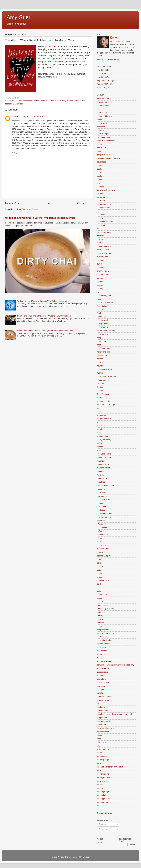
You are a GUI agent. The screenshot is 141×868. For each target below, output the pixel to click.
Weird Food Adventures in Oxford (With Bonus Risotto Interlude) (41, 218)
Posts (102, 824)
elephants (101, 281)
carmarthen (102, 201)
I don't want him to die (107, 376)
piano (99, 538)
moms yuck (102, 478)
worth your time (104, 777)
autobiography (103, 134)
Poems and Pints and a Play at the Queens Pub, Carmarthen (44, 316)
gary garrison (103, 324)
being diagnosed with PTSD (52, 62)
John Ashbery (103, 394)
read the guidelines (105, 609)
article (100, 120)
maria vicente (103, 464)
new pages (102, 496)
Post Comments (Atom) (28, 209)
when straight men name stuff (110, 767)
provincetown (103, 580)
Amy (115, 38)
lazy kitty (101, 426)
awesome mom (104, 137)
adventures (102, 102)
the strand (101, 725)
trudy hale (101, 742)
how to (100, 366)
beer (99, 151)
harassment (102, 355)
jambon (100, 391)
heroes (100, 359)
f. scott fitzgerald (104, 296)
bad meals (101, 148)
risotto (100, 626)
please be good (74, 101)
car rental (101, 197)
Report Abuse (105, 813)
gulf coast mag (103, 348)
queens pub (102, 594)
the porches (102, 718)
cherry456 (17, 117)
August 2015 (103, 84)
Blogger (86, 857)
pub (99, 587)
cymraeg (101, 260)
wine (99, 770)
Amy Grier (19, 17)
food (99, 313)
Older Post (84, 203)
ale (98, 109)
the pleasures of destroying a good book (115, 714)
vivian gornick (103, 749)
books (15, 101)
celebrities (101, 215)
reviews (100, 623)
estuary (100, 289)
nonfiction (45, 101)
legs (99, 433)
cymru (100, 264)
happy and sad (103, 352)
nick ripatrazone (104, 500)
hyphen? (101, 373)
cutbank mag (103, 257)
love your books (104, 454)
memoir (37, 101)
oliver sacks (102, 528)
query (99, 598)
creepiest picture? (105, 253)
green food (102, 341)
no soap (100, 503)
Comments (105, 829)
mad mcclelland (26, 101)
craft (99, 243)
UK (98, 746)
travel (99, 735)
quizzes (100, 602)
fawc (99, 299)
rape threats (102, 605)
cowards (101, 239)
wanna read (18, 104)
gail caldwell (102, 320)
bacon (100, 144)
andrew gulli (102, 113)
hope (99, 362)
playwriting (102, 545)
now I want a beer (105, 514)
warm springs (103, 760)
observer (101, 521)
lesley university (104, 440)
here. (55, 77)
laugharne (101, 415)
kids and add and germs (108, 405)
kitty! (99, 408)
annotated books (104, 116)
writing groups (103, 792)
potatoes (101, 570)
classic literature (104, 232)
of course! (101, 524)
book (99, 172)
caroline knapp (103, 208)
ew (98, 292)
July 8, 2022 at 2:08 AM (33, 117)
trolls (99, 739)
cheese (100, 218)
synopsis (101, 690)
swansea (101, 686)
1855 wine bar (103, 99)
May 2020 (101, 70)
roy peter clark (103, 630)
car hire (100, 193)
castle (100, 211)
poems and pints (104, 556)
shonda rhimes (103, 644)
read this (101, 612)
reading (9, 104)
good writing (102, 334)
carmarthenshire (104, 204)
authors (100, 130)
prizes (100, 573)
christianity (102, 225)
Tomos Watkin (103, 732)
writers (100, 784)
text (99, 703)
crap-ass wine (103, 250)
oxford (100, 531)
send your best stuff (106, 633)
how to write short (105, 369)
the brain (101, 707)
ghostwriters (102, 327)
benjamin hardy (104, 155)
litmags (100, 447)
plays (99, 542)
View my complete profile (108, 59)
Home (48, 203)
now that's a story (58, 101)
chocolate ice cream (106, 222)
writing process (104, 799)
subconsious (102, 672)
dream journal (103, 271)
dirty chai (101, 267)
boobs (100, 169)
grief (99, 345)
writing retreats (103, 802)
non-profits (102, 507)
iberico (100, 387)
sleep (99, 658)
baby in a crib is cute (106, 141)
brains (100, 179)
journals (100, 398)
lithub (99, 443)
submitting (101, 679)
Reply (15, 152)
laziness (101, 422)
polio (99, 563)
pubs (99, 591)
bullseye (101, 186)
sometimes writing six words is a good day (115, 665)
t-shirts (100, 693)
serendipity (102, 637)
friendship (101, 317)
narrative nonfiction (105, 485)
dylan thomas (103, 274)
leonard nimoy (103, 436)
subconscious (103, 668)
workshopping (103, 774)
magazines (102, 461)
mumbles (101, 482)
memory (101, 475)
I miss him (101, 380)
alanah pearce (103, 106)
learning (100, 429)
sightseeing (102, 651)
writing (100, 788)
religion (100, 619)
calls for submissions (106, 190)
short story (102, 647)
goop (99, 338)
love (99, 450)
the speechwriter (104, 721)
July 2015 (101, 88)
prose (99, 577)
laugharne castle (104, 419)
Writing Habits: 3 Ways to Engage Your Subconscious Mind (43, 301)
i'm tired (100, 383)
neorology (101, 489)
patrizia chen (103, 535)
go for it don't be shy (106, 331)
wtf (98, 805)
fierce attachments (105, 302)
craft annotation (104, 246)
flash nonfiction (104, 310)
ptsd (84, 101)
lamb (99, 412)
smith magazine (104, 661)
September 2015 (104, 81)
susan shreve (103, 682)
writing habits (103, 795)
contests (101, 236)
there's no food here (106, 728)
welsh (100, 763)
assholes (101, 127)
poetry (100, 559)
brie (99, 183)
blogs (99, 165)
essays (100, 285)
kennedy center (104, 401)
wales (100, 753)
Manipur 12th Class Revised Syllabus (74, 126)
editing (100, 278)
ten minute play (104, 700)
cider (99, 229)
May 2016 (101, 77)
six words (101, 654)
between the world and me (109, 158)
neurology (101, 492)
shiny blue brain (104, 640)
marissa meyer (103, 468)
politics (100, 566)
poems (100, 552)
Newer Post (12, 203)
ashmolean (102, 123)
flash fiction (102, 306)
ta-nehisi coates (104, 696)
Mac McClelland (52, 46)
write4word (102, 781)
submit (100, 675)
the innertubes (103, 711)
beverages (102, 162)
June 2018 (102, 74)
